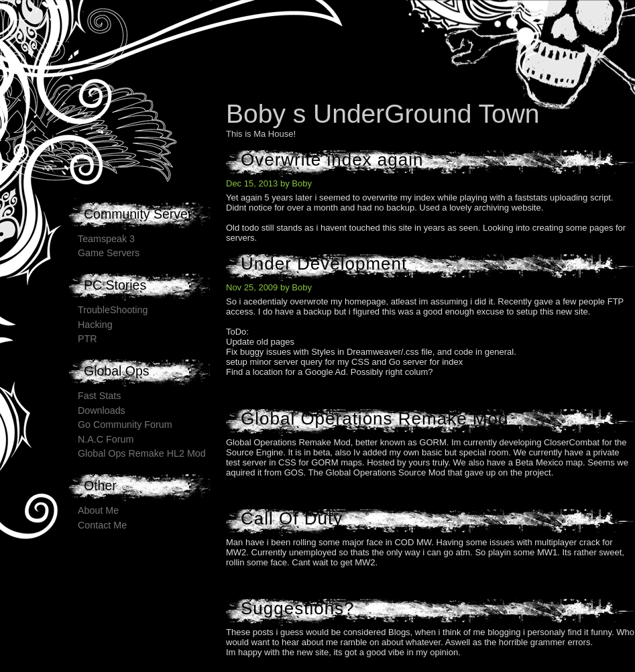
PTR (88, 339)
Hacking (95, 325)
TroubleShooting (113, 310)
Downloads (102, 410)
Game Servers (109, 253)
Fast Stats (99, 396)
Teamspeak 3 (106, 239)
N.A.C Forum (106, 439)
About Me (98, 510)
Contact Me (102, 525)
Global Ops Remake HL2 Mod (142, 453)
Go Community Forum (125, 425)
